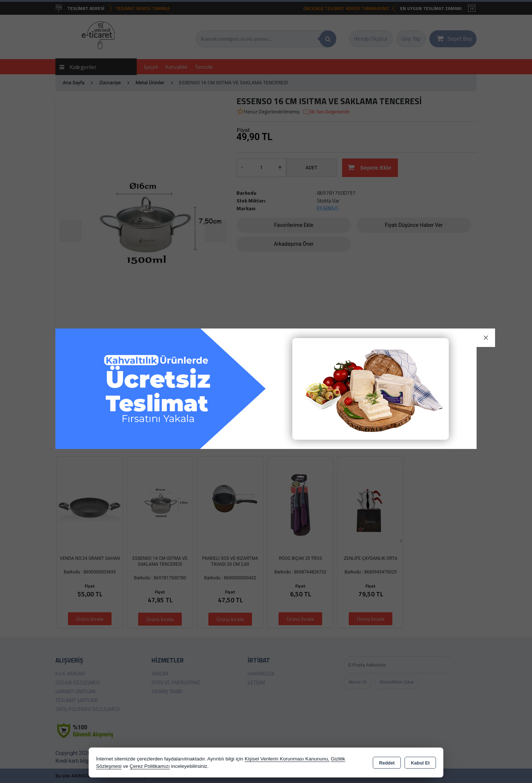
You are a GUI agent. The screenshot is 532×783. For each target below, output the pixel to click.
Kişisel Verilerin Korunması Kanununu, (287, 759)
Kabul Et (420, 763)
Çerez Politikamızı (150, 766)
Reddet (387, 763)
